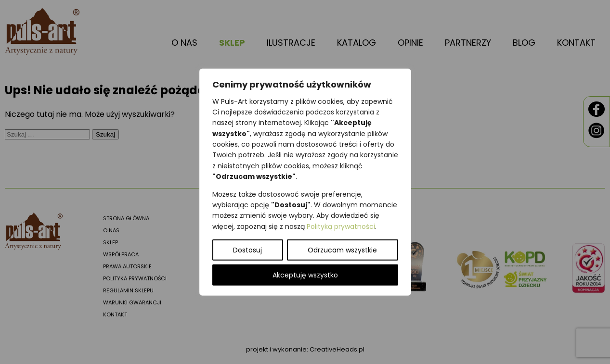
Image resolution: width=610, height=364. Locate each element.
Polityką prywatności (341, 226)
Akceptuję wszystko (305, 275)
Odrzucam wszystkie (342, 250)
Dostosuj (247, 250)
